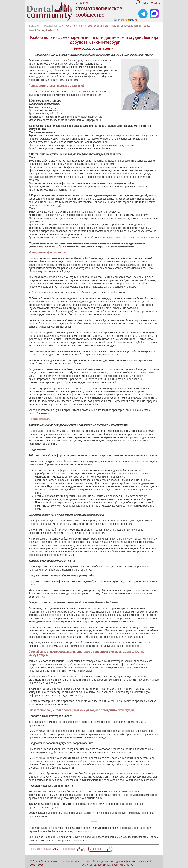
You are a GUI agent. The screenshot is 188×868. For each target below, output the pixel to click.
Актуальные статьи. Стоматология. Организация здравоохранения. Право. (106, 26)
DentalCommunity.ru (45, 861)
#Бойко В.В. (52, 30)
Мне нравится (100, 849)
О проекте (82, 3)
